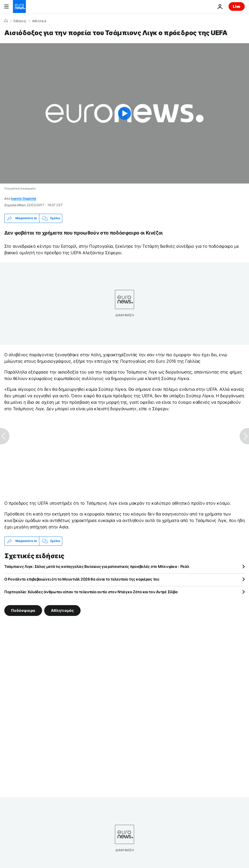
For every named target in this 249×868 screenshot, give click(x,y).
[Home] (6, 21)
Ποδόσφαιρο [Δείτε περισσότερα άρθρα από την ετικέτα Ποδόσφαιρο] (23, 610)
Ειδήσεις (20, 21)
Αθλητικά (39, 21)
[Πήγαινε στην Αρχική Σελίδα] (19, 6)
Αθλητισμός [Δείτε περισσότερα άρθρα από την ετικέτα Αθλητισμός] (62, 610)
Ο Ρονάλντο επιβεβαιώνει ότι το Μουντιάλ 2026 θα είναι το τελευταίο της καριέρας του (82, 579)
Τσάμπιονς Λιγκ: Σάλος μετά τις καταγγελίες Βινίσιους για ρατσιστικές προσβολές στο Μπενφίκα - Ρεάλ (97, 566)
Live (237, 6)
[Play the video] (124, 113)
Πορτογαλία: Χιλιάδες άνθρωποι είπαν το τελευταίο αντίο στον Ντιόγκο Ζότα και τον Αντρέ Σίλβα (91, 592)
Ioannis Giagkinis (24, 199)
